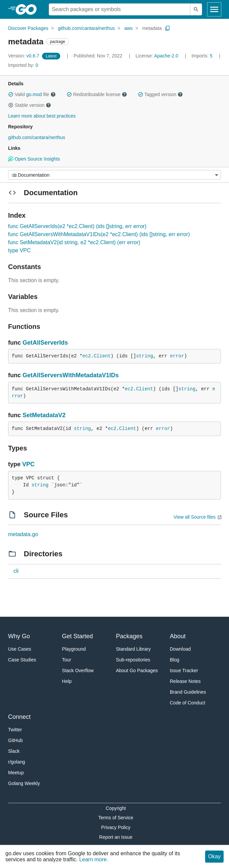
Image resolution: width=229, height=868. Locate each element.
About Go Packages (137, 670)
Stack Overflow (78, 670)
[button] (11, 94)
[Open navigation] (214, 9)
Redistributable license (97, 94)
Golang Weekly (24, 783)
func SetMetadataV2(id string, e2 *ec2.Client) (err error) (74, 242)
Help (67, 681)
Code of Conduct (187, 703)
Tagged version (160, 94)
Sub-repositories (133, 660)
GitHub (15, 740)
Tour (66, 660)
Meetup (16, 773)
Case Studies (22, 660)
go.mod (34, 94)
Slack (14, 751)
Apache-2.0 (166, 56)
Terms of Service (116, 818)
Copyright (116, 808)
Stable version (30, 105)
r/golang (17, 762)
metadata (152, 28)
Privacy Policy (116, 827)
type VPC (20, 250)
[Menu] (114, 175)
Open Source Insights (34, 159)
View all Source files (195, 517)
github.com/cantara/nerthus (86, 28)
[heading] (28, 9)
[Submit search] (196, 9)
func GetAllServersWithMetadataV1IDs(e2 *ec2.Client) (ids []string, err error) (99, 234)
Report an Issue (116, 837)
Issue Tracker (184, 670)
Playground (74, 649)
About (178, 636)
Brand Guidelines (188, 692)
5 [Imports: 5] (202, 56)
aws (129, 28)
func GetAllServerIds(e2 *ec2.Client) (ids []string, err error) (77, 226)
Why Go (19, 636)
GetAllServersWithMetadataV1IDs (71, 375)
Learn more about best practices (42, 116)
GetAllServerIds (45, 343)
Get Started (77, 636)
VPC (28, 464)
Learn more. (93, 859)
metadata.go (23, 534)
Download (180, 649)
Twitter (15, 730)
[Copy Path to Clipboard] (167, 28)
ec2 (87, 356)
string (145, 356)
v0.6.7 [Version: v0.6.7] (24, 56)
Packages (129, 636)
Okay (214, 856)
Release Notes (185, 681)
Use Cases (20, 649)
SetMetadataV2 (44, 415)
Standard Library (133, 649)
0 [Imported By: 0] (23, 65)
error (177, 356)
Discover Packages (28, 28)
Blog (175, 660)
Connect (19, 717)
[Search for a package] (120, 9)
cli (16, 571)
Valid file (32, 94)
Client (102, 356)
